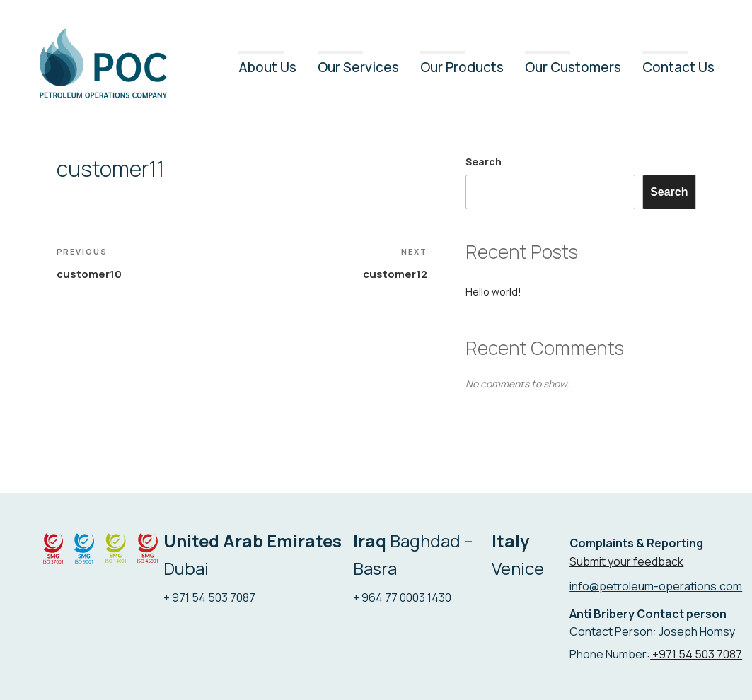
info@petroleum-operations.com (656, 586)
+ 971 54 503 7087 (209, 597)
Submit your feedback (626, 561)
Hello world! (493, 292)
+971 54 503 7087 (696, 654)
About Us (267, 67)
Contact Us (678, 67)
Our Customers (573, 67)
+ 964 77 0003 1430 (402, 597)
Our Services (358, 67)
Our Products (462, 67)
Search (484, 162)
